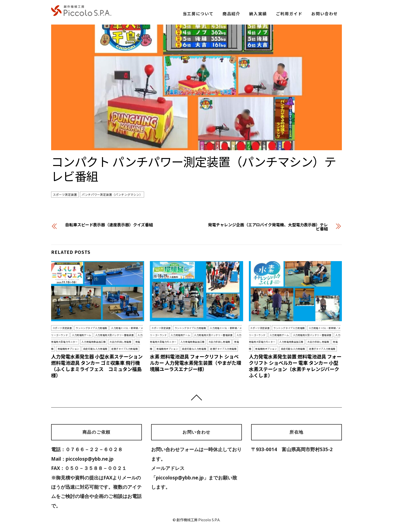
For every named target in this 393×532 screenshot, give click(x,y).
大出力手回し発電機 (120, 342)
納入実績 (258, 14)
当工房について (198, 14)
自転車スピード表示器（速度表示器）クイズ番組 (109, 225)
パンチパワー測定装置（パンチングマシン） (112, 195)
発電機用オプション (68, 349)
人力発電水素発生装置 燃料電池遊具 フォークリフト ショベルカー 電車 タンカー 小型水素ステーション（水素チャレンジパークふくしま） (295, 366)
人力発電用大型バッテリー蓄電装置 (114, 335)
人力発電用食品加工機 (93, 342)
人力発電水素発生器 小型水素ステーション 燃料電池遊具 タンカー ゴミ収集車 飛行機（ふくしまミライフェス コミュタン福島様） (97, 366)
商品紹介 (231, 14)
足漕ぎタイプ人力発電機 (124, 349)
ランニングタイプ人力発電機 (91, 328)
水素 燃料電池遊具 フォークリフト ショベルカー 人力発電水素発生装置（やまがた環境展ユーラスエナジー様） (195, 363)
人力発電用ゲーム (82, 335)
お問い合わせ (325, 14)
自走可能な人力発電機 (95, 349)
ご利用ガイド (289, 14)
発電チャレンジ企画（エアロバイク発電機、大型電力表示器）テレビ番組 (268, 227)
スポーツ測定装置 (65, 195)
